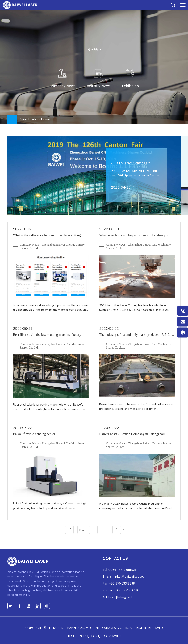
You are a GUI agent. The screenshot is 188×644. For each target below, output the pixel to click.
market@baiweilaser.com (130, 577)
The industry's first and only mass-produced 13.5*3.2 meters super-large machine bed (137, 335)
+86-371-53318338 (122, 584)
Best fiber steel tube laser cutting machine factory (47, 335)
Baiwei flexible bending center (34, 434)
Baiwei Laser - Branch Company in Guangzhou (132, 434)
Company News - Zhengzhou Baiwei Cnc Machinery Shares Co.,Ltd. (52, 246)
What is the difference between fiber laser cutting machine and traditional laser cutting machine (51, 235)
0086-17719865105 (122, 570)
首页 (82, 530)
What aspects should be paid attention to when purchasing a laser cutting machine (137, 235)
